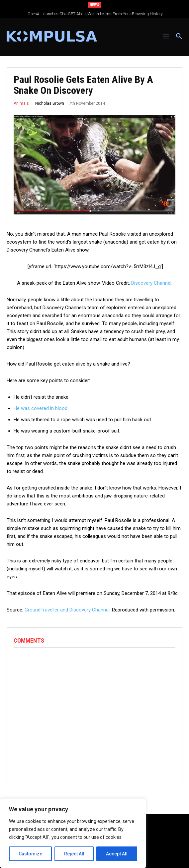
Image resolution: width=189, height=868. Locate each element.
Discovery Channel (151, 283)
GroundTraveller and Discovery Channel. (68, 610)
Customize (30, 854)
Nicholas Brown (50, 103)
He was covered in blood (41, 408)
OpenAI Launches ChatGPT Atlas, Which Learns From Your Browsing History (101, 14)
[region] (73, 833)
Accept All (117, 854)
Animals (21, 103)
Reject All (74, 854)
